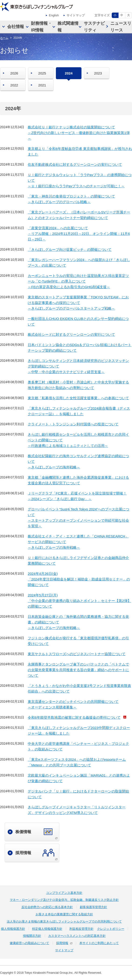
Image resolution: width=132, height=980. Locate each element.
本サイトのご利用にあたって (99, 943)
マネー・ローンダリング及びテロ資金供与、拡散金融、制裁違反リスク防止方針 (64, 900)
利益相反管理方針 (81, 929)
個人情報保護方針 (13, 929)
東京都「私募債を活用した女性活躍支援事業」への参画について (78, 398)
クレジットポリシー (111, 929)
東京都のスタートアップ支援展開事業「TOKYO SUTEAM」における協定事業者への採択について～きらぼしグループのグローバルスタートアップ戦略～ (78, 303)
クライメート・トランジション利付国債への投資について (73, 424)
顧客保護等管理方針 (93, 907)
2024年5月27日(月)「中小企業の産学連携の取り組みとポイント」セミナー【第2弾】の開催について (79, 601)
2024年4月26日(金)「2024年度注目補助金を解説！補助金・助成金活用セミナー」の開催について (79, 579)
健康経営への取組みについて (29, 943)
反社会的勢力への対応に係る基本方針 (47, 907)
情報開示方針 (32, 936)
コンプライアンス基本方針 (64, 893)
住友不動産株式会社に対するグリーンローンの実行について (75, 165)
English (54, 15)
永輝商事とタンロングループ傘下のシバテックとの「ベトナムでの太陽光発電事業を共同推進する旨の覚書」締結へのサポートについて (78, 670)
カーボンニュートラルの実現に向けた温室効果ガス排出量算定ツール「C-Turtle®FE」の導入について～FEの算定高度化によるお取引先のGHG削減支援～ (78, 281)
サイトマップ (76, 15)
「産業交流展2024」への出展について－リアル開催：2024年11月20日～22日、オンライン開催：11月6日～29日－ (79, 234)
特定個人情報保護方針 (47, 929)
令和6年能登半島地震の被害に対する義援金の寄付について (74, 717)
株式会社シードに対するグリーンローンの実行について (71, 334)
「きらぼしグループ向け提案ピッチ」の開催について (70, 249)
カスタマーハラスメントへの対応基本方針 (77, 936)
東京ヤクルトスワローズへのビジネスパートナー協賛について (77, 654)
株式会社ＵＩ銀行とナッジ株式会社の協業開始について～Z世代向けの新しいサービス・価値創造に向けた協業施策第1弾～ (79, 133)
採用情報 (62, 943)
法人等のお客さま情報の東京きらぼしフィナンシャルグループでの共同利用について (64, 922)
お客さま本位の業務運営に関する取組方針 (64, 914)
